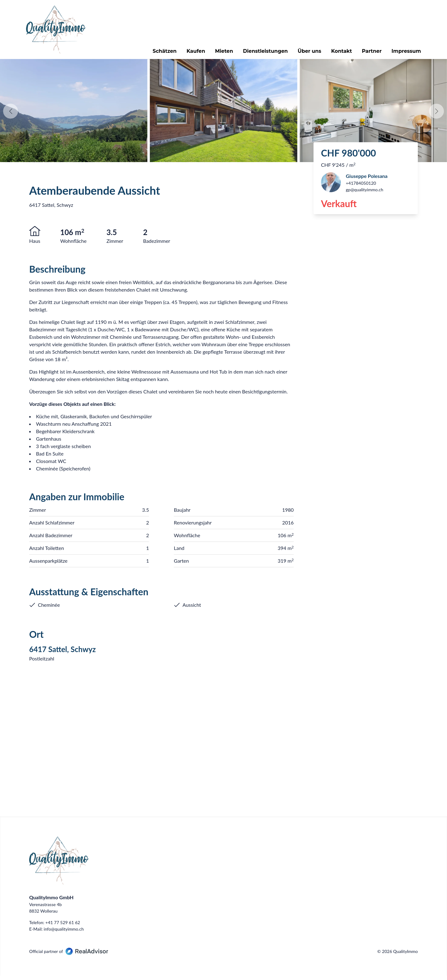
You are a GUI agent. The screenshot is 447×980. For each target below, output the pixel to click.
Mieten (221, 53)
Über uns (306, 53)
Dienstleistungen (262, 53)
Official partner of (69, 956)
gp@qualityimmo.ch (364, 194)
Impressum (403, 53)
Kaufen (193, 53)
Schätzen (162, 53)
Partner (369, 53)
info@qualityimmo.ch (64, 933)
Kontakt (339, 53)
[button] (436, 116)
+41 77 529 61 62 (63, 927)
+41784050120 (361, 187)
